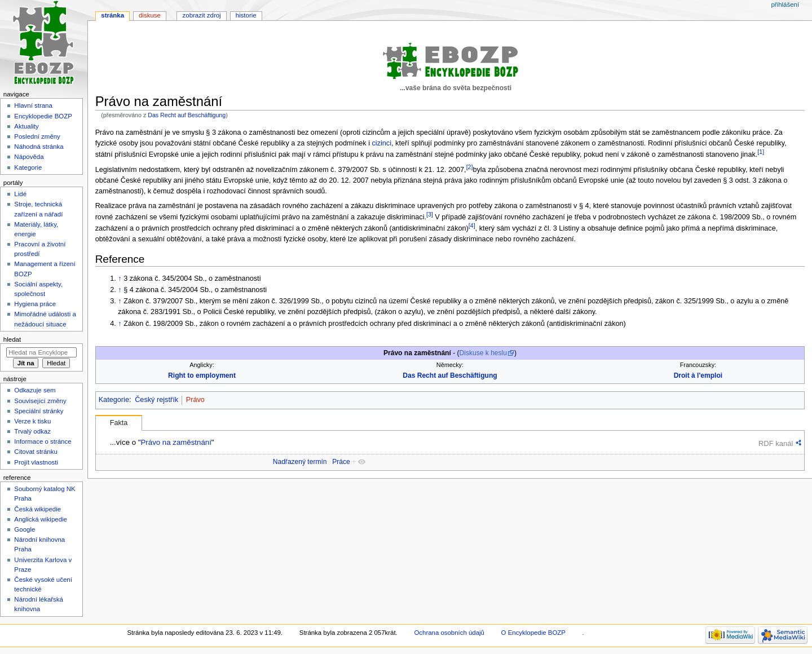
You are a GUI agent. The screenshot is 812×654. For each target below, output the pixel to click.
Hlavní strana (33, 105)
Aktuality (26, 126)
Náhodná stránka (39, 147)
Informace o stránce (43, 441)
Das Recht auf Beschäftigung (187, 115)
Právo (195, 400)
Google (25, 529)
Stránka (112, 15)
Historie (246, 15)
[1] (761, 152)
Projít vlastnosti (36, 462)
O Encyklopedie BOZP (533, 633)
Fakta (119, 423)
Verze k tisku (32, 421)
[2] (470, 167)
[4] (472, 226)
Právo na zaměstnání (176, 442)
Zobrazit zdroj (202, 15)
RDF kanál (776, 443)
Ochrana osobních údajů (449, 633)
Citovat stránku (36, 452)
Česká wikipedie (37, 509)
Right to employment (202, 375)
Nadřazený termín (300, 462)
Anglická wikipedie (41, 519)
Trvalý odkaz (32, 431)
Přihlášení (785, 5)
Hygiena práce (35, 304)
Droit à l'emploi (698, 375)
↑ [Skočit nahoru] (120, 279)
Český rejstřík (156, 400)
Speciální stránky (39, 411)
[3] (430, 214)
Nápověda (29, 157)
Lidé (20, 194)
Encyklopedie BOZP (43, 116)
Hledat (12, 339)
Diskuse (150, 15)
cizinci (381, 143)
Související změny (40, 401)
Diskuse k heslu (483, 353)
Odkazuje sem (35, 390)
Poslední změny (37, 136)
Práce (341, 462)
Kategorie (114, 400)
